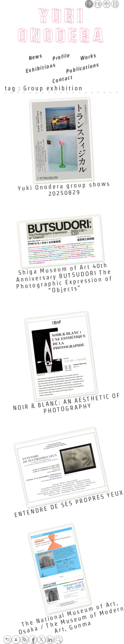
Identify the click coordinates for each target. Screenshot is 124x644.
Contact (62, 79)
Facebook (33, 640)
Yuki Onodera (62, 27)
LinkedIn (50, 640)
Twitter (41, 640)
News (35, 57)
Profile (61, 57)
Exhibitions (40, 68)
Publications (82, 68)
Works (88, 57)
